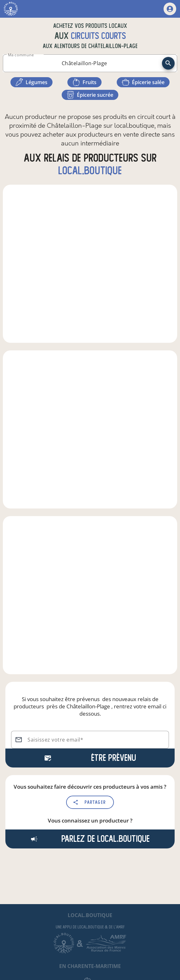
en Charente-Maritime (90, 966)
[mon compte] (170, 9)
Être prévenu (90, 758)
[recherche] (168, 63)
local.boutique (90, 171)
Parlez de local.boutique (90, 839)
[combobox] (84, 63)
